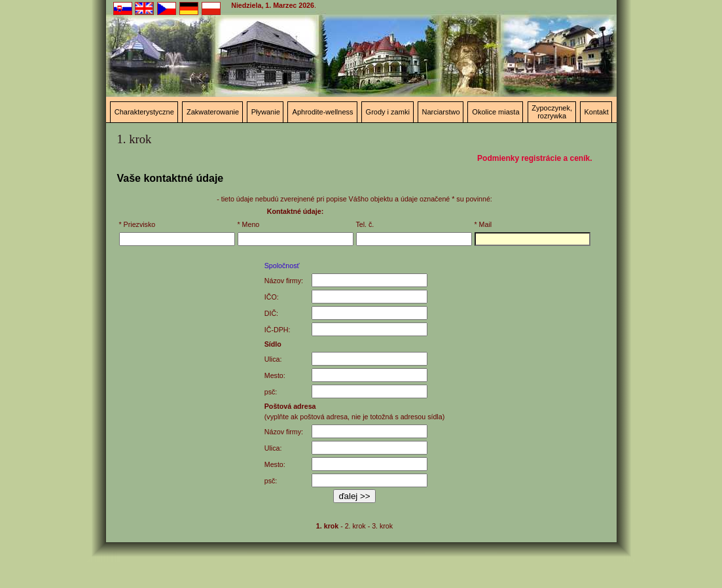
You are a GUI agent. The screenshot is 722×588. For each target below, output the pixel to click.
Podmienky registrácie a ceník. (534, 158)
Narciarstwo (441, 112)
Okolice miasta (496, 112)
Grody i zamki (388, 112)
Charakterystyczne (144, 112)
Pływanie (266, 112)
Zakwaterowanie (213, 112)
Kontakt (596, 112)
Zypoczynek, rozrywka (552, 112)
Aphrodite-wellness (323, 112)
